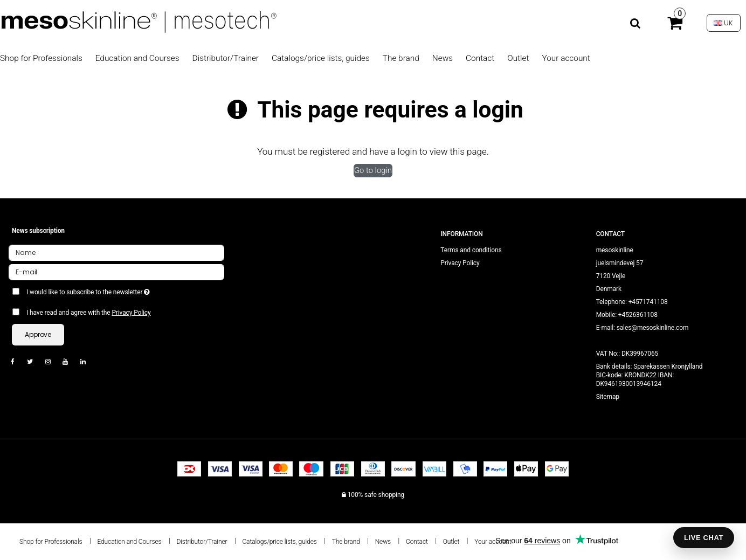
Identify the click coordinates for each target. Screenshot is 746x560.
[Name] (116, 252)
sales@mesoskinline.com (653, 328)
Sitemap (608, 397)
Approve (38, 334)
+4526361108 (638, 315)
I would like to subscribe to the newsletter (127, 290)
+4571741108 (648, 302)
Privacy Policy (131, 313)
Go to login (373, 170)
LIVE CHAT (704, 538)
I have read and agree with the (89, 313)
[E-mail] (116, 272)
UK (723, 23)
